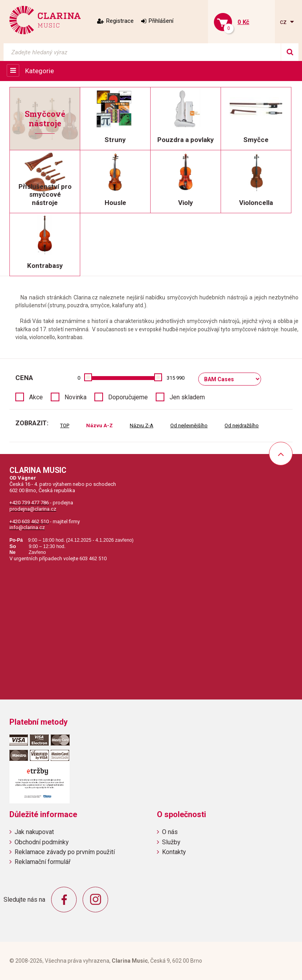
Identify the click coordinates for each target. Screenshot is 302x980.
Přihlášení (161, 21)
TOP (65, 425)
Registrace (120, 21)
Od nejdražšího (242, 425)
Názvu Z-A (142, 425)
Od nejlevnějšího (189, 425)
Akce (36, 397)
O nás (170, 832)
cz (284, 22)
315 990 (176, 378)
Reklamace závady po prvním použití (65, 852)
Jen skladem (187, 397)
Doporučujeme (128, 397)
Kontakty (174, 852)
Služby (171, 842)
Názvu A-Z (99, 425)
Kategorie (40, 71)
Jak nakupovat (34, 832)
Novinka (75, 397)
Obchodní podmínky (42, 842)
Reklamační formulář (42, 862)
